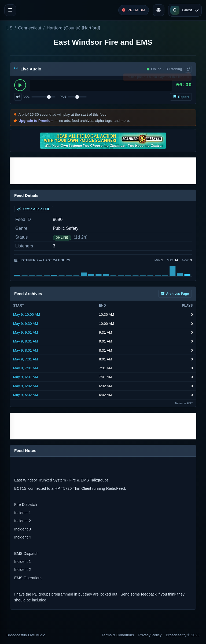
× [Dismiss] (188, 78)
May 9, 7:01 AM (26, 368)
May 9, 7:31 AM (26, 359)
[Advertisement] (103, 171)
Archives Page (175, 294)
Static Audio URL (34, 209)
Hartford (91, 28)
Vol (26, 97)
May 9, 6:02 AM (26, 386)
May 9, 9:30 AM (26, 324)
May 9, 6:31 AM (26, 377)
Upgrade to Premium (36, 121)
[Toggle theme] (159, 10)
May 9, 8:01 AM (26, 350)
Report (181, 97)
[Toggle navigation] (10, 10)
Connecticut (30, 28)
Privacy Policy (150, 635)
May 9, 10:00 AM (27, 315)
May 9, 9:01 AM (26, 332)
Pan (63, 97)
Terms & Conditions (118, 635)
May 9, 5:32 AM (26, 395)
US (10, 28)
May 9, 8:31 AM (26, 341)
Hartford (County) (64, 28)
